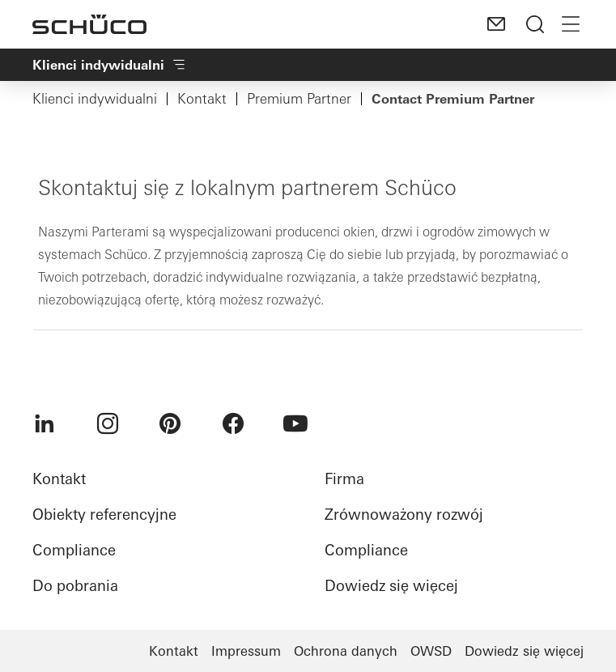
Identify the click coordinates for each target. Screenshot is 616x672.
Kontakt (202, 99)
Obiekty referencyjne (104, 515)
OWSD (431, 651)
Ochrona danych (346, 651)
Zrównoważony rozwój (404, 515)
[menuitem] (45, 423)
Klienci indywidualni (95, 99)
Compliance (74, 550)
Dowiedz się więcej (391, 586)
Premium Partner (299, 99)
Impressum (246, 651)
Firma (344, 479)
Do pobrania (75, 586)
